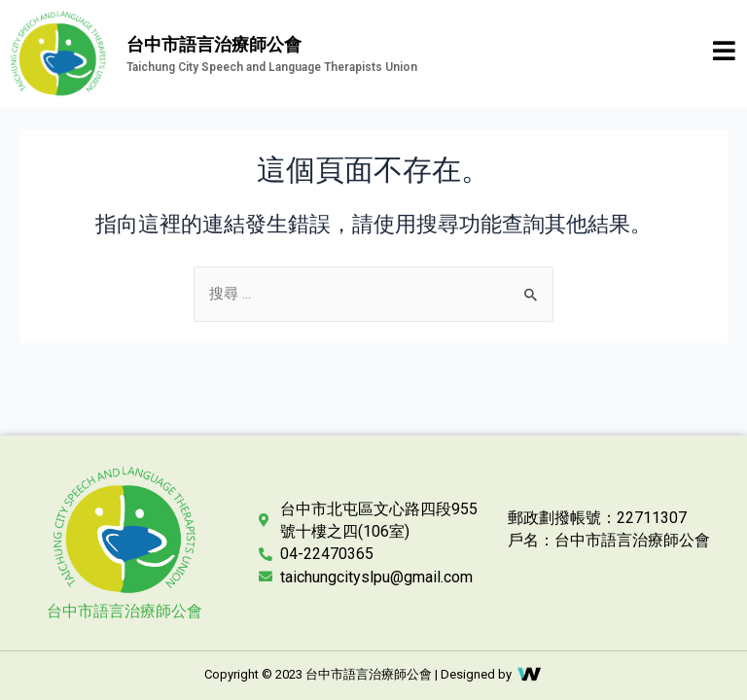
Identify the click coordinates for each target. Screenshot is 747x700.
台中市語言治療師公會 (124, 611)
